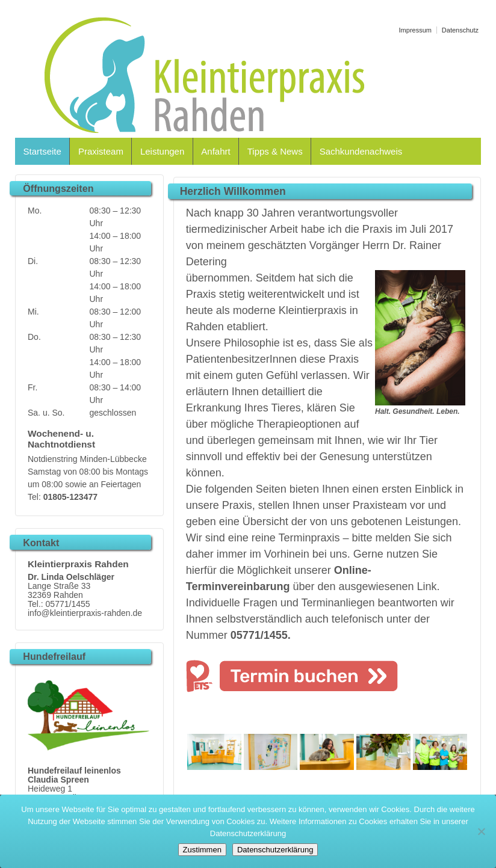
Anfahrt (215, 151)
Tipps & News (275, 151)
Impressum (415, 30)
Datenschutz (460, 30)
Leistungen (162, 151)
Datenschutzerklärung (275, 850)
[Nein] (481, 831)
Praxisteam (101, 151)
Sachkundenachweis (361, 151)
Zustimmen (202, 850)
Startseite (42, 151)
